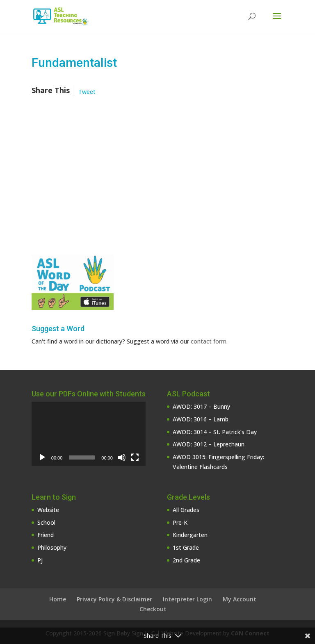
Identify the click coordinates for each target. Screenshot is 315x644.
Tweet (87, 92)
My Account (240, 599)
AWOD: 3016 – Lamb (201, 419)
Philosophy (52, 547)
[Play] (42, 457)
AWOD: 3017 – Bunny (201, 406)
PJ (40, 560)
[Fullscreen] (135, 457)
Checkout (153, 609)
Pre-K (180, 522)
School (46, 522)
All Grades (186, 510)
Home (58, 599)
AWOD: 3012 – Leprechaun (209, 444)
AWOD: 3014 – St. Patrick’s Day (215, 432)
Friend (46, 535)
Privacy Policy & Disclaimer (114, 599)
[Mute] (122, 457)
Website (48, 510)
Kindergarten (190, 535)
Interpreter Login (187, 599)
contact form (209, 341)
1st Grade (186, 547)
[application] (89, 434)
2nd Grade (186, 560)
